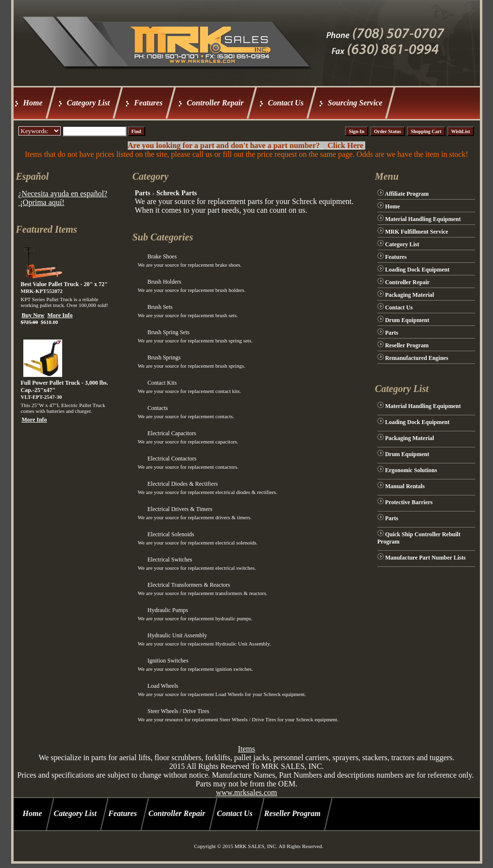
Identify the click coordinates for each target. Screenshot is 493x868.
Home (33, 103)
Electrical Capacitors (171, 433)
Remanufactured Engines (417, 358)
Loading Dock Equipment (417, 270)
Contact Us (286, 103)
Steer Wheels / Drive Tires (178, 711)
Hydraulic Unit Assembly (177, 635)
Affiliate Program (407, 194)
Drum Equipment (407, 320)
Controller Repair (215, 103)
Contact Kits (162, 383)
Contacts (157, 408)
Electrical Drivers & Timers (180, 509)
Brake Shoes (162, 256)
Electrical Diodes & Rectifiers (182, 484)
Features (148, 103)
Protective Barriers (409, 502)
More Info (60, 315)
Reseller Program (407, 345)
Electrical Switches (170, 560)
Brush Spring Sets (168, 332)
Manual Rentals (405, 486)
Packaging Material (410, 295)
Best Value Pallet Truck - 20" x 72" (64, 284)
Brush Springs (164, 357)
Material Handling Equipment (423, 219)
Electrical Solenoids (170, 534)
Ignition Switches (168, 661)
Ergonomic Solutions (411, 470)
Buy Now (33, 315)
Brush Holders (164, 282)
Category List (88, 103)
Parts (142, 193)
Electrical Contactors (172, 459)
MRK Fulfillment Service (417, 232)
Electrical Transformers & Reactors (188, 585)
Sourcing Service (355, 103)
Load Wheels (162, 686)
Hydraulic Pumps (168, 610)
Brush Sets (160, 307)
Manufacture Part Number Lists (425, 558)
